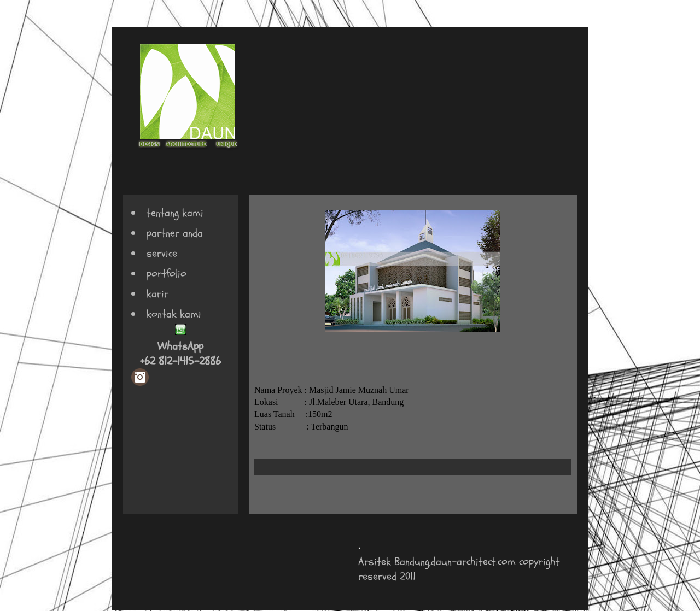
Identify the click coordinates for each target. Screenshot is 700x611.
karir (157, 294)
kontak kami (174, 314)
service (162, 253)
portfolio (167, 274)
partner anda (175, 233)
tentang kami (175, 213)
